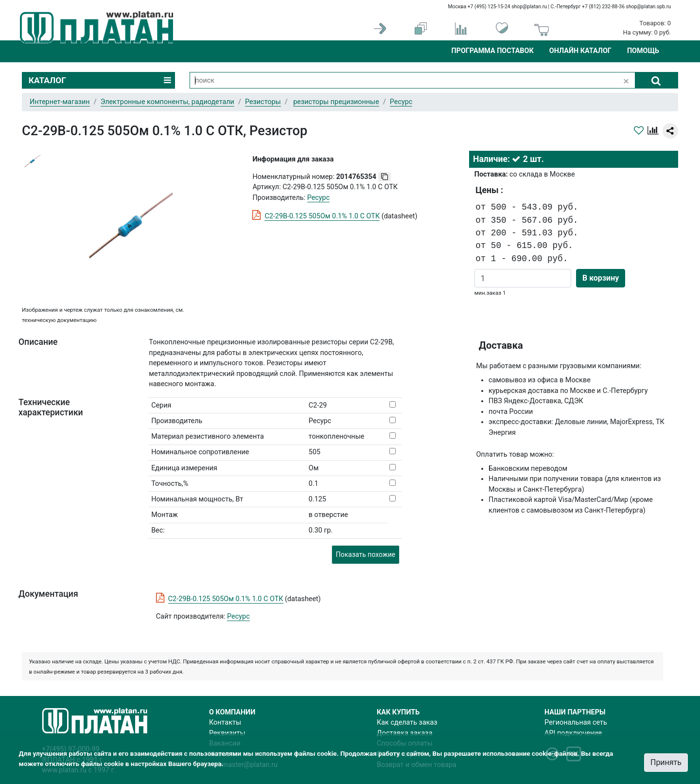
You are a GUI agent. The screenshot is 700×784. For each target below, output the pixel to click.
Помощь (643, 51)
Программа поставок (492, 51)
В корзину (601, 278)
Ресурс (238, 616)
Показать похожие (366, 554)
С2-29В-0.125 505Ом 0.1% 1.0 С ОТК (322, 216)
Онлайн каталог (580, 51)
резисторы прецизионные (336, 102)
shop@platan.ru (529, 7)
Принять (666, 762)
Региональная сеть (576, 722)
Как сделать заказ (407, 722)
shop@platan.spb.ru (648, 7)
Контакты (225, 722)
